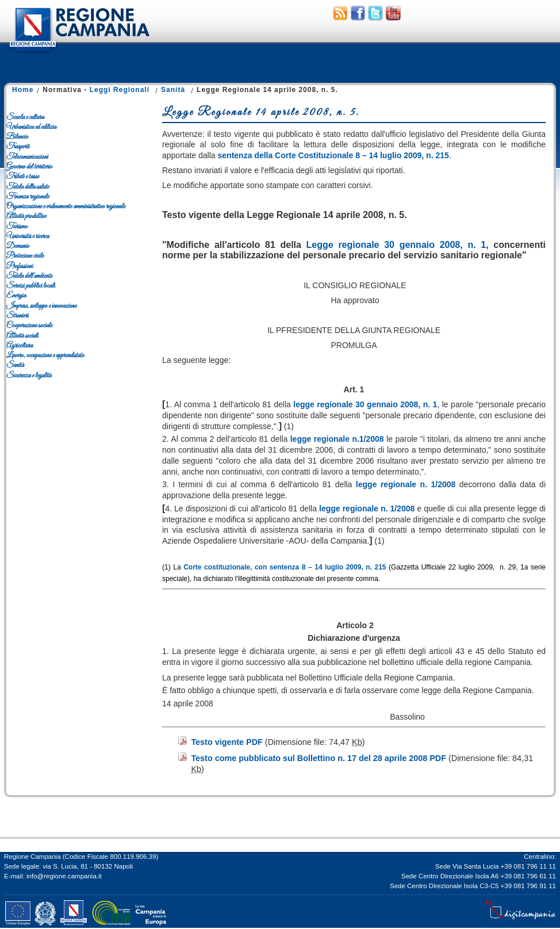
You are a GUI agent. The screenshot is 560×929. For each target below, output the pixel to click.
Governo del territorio (29, 167)
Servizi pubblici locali (30, 286)
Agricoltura (20, 346)
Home (23, 90)
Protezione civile (25, 256)
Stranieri (17, 316)
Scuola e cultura (25, 117)
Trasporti (18, 147)
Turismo (17, 227)
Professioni (20, 266)
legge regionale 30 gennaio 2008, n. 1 (365, 404)
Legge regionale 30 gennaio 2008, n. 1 (396, 245)
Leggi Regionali (120, 90)
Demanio (18, 246)
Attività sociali (22, 336)
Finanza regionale (28, 197)
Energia (16, 296)
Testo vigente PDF (227, 742)
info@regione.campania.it (64, 876)
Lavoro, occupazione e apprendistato (45, 355)
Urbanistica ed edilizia (31, 127)
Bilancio (17, 137)
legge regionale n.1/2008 (337, 439)
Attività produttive (26, 216)
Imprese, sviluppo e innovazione (41, 306)
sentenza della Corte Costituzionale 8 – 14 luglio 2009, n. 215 (333, 155)
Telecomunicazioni (27, 157)
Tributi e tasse (23, 177)
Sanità (173, 90)
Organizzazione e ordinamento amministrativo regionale (66, 207)
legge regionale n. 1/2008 (406, 484)
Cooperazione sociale (29, 326)
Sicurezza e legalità (29, 376)
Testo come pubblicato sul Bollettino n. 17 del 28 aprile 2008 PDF (319, 758)
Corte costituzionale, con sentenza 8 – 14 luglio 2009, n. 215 (285, 567)
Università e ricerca (28, 236)
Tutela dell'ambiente (29, 276)
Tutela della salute (28, 187)
